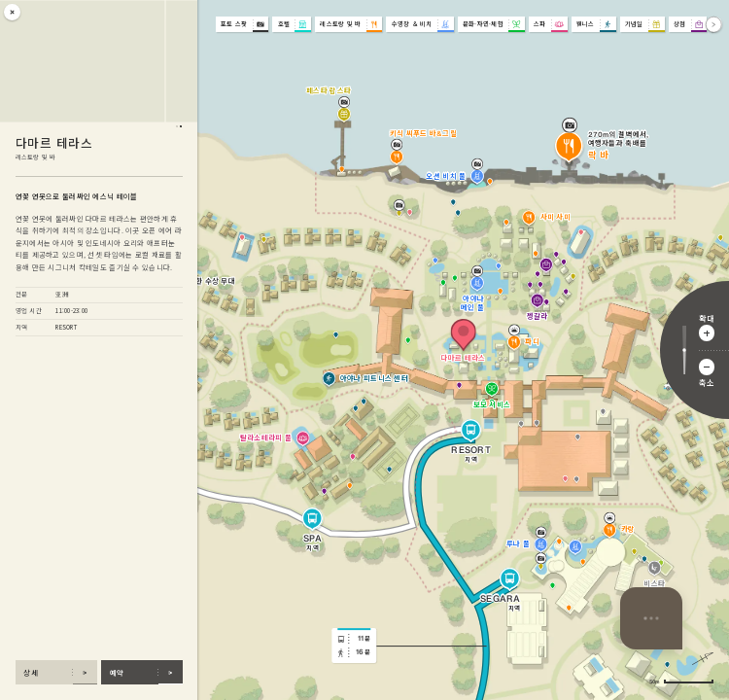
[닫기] (12, 12)
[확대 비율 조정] (684, 350)
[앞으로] (714, 25)
